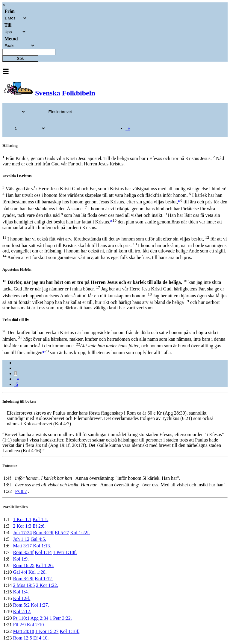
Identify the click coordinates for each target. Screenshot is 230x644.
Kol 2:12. (22, 612)
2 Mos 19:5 (24, 585)
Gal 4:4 (20, 572)
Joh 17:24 (22, 533)
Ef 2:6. (39, 526)
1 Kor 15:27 (47, 631)
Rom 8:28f (23, 579)
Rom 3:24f (23, 552)
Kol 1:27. (40, 605)
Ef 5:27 (62, 533)
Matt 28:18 (24, 631)
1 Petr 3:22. (61, 618)
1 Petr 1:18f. (65, 552)
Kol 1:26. (45, 565)
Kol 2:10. (36, 625)
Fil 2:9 (19, 625)
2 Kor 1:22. (47, 585)
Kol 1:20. (37, 572)
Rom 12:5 (22, 638)
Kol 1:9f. (22, 598)
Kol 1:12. (44, 579)
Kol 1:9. (21, 559)
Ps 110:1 (21, 618)
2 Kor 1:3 (22, 526)
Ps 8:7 (21, 491)
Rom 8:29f (43, 533)
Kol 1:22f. (80, 533)
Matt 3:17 (22, 546)
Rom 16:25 (24, 565)
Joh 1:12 (21, 539)
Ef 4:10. (41, 638)
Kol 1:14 (43, 552)
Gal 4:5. (38, 539)
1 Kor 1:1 (22, 519)
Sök (21, 58)
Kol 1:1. (40, 519)
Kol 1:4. (21, 592)
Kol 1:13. (42, 546)
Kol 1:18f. (69, 631)
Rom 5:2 (21, 605)
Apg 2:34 (40, 618)
